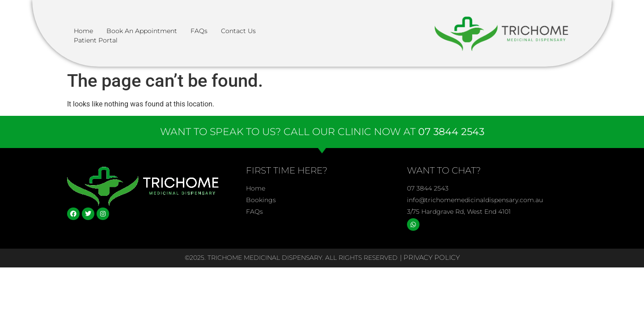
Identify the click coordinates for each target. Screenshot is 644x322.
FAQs (199, 31)
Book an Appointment (142, 31)
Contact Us (238, 31)
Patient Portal (96, 40)
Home (83, 31)
